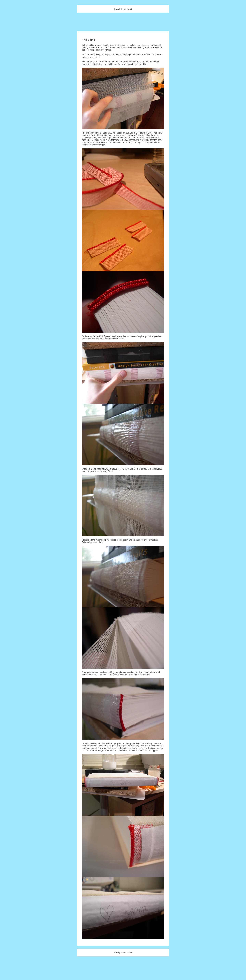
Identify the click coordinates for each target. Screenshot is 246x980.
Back (117, 9)
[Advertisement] (123, 24)
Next (130, 9)
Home (123, 9)
